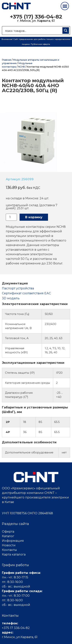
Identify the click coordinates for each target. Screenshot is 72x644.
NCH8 (21, 67)
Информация (13, 541)
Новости (9, 545)
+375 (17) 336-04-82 (36, 17)
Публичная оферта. (41, 44)
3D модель (11, 298)
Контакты (9, 550)
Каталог (8, 536)
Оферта (8, 532)
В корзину (34, 217)
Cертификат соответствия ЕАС (26, 293)
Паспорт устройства (18, 288)
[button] (65, 6)
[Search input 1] (33, 31)
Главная (7, 60)
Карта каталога (14, 554)
